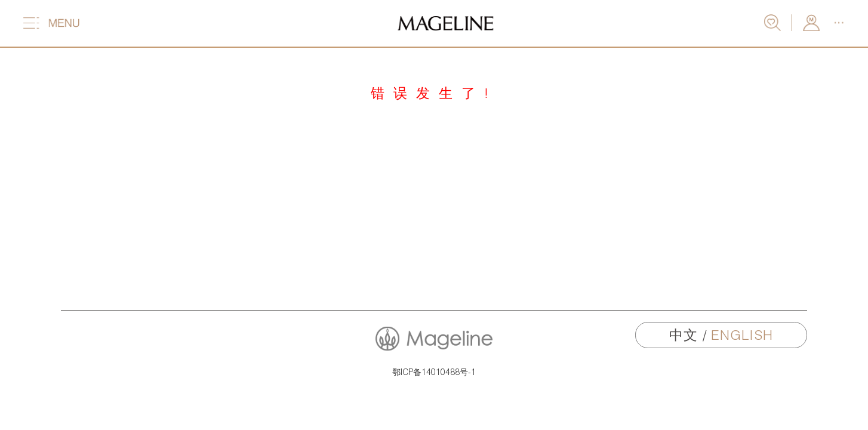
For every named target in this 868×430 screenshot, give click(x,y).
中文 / (721, 335)
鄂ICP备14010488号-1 (434, 372)
